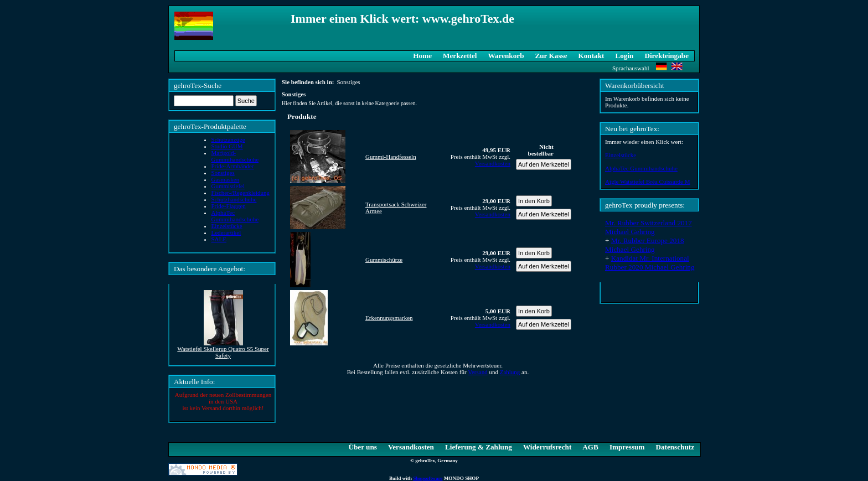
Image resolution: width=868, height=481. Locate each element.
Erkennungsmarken (389, 318)
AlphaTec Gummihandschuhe (641, 168)
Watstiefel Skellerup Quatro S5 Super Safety (223, 352)
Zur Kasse (551, 56)
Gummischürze (384, 260)
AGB (590, 447)
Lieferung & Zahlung (479, 447)
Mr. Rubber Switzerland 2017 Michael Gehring (649, 227)
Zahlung (510, 372)
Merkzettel (460, 56)
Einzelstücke (621, 155)
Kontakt (591, 56)
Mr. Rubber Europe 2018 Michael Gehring (645, 245)
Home (422, 56)
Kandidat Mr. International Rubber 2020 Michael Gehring (650, 263)
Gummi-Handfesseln (391, 157)
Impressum (627, 447)
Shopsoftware (428, 478)
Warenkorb (506, 56)
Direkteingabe (666, 56)
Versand (477, 372)
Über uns (362, 447)
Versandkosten (493, 163)
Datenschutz (675, 447)
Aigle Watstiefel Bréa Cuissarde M (647, 182)
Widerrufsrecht (547, 447)
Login (624, 56)
